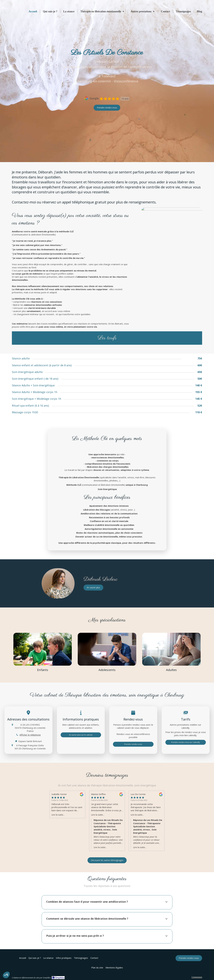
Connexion (197, 977)
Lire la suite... (58, 815)
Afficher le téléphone (30, 735)
